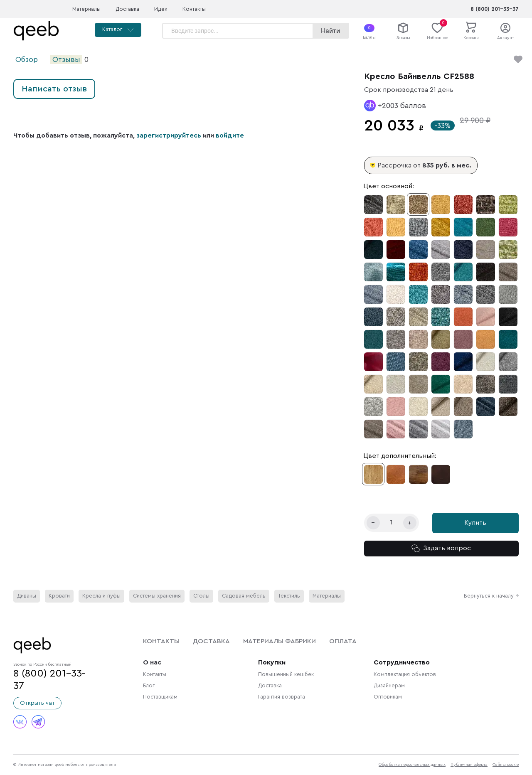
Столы (201, 596)
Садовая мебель (244, 596)
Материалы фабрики (280, 641)
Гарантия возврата (282, 697)
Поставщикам (160, 697)
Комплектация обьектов (405, 674)
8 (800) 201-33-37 (495, 9)
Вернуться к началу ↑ (491, 596)
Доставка (127, 9)
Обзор (27, 60)
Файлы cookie (506, 765)
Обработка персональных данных (412, 765)
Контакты (194, 9)
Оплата (343, 641)
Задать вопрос (441, 549)
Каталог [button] (118, 30)
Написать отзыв (54, 89)
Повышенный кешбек (286, 674)
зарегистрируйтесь (169, 135)
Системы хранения (157, 596)
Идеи (161, 9)
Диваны (27, 596)
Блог (149, 686)
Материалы (86, 9)
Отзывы (66, 60)
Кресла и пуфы (101, 596)
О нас (152, 662)
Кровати (59, 596)
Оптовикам (388, 697)
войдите (230, 135)
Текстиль (289, 596)
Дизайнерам (389, 686)
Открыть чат (37, 703)
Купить (475, 523)
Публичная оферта (469, 765)
